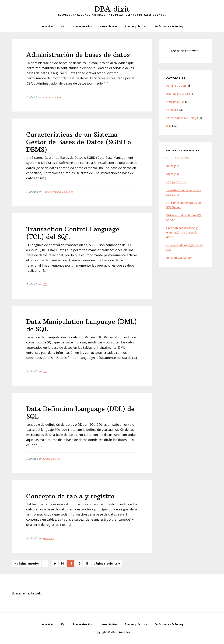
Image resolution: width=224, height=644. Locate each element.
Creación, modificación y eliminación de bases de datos (182, 232)
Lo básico (68, 192)
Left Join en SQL (177, 182)
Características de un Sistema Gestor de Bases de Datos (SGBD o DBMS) (79, 142)
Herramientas (175, 102)
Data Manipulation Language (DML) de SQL (82, 325)
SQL (45, 284)
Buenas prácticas (177, 94)
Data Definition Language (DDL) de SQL (80, 413)
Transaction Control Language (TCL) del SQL (73, 233)
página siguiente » (107, 564)
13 (88, 563)
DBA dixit (112, 9)
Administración (52, 97)
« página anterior (27, 564)
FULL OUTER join (177, 158)
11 (71, 563)
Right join (173, 174)
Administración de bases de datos (78, 55)
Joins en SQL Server (179, 258)
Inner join (173, 166)
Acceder (125, 632)
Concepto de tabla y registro (70, 496)
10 (63, 563)
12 (80, 563)
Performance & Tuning (181, 118)
